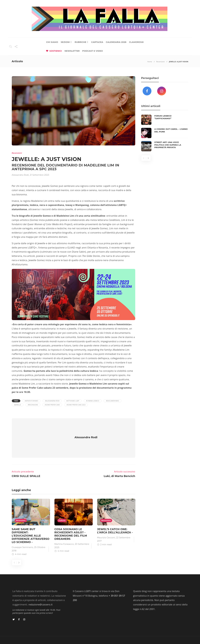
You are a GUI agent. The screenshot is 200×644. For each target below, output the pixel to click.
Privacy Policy (179, 637)
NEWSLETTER (72, 51)
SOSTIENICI (56, 51)
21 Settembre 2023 (39, 175)
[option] (31, 519)
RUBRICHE (80, 42)
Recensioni (160, 62)
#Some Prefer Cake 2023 (76, 405)
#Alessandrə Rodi (52, 401)
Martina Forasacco (64, 535)
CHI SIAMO (52, 42)
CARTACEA (97, 42)
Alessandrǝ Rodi (20, 175)
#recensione (33, 405)
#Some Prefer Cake (52, 405)
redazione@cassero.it (40, 596)
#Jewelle (18, 405)
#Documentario (112, 401)
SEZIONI (65, 42)
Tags (16, 401)
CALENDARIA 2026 (116, 42)
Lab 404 (27, 637)
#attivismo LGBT (73, 401)
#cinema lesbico (93, 401)
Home (150, 62)
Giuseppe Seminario (22, 539)
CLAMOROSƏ (136, 42)
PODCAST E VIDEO (93, 51)
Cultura (62, 512)
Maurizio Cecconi (106, 529)
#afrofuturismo (31, 401)
